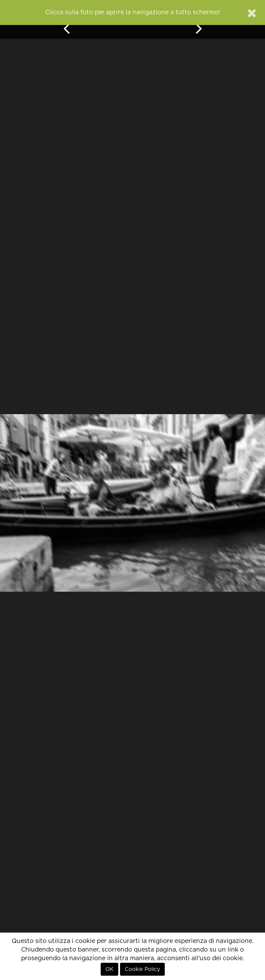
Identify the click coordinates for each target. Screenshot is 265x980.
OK (109, 969)
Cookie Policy (142, 969)
